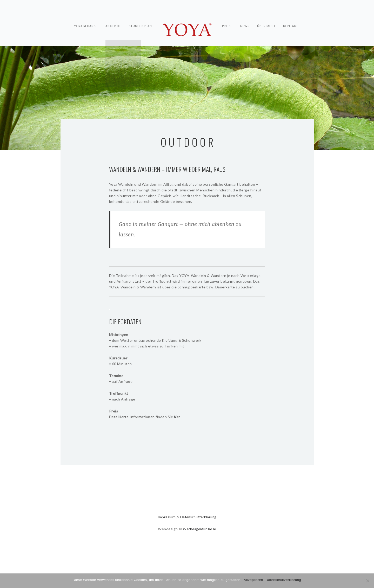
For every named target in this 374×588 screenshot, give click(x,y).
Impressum (165, 517)
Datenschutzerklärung (199, 517)
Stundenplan (140, 20)
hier (177, 417)
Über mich (267, 20)
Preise (227, 20)
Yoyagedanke (85, 20)
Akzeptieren (254, 580)
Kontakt (292, 20)
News (245, 20)
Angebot (113, 20)
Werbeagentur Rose (200, 529)
